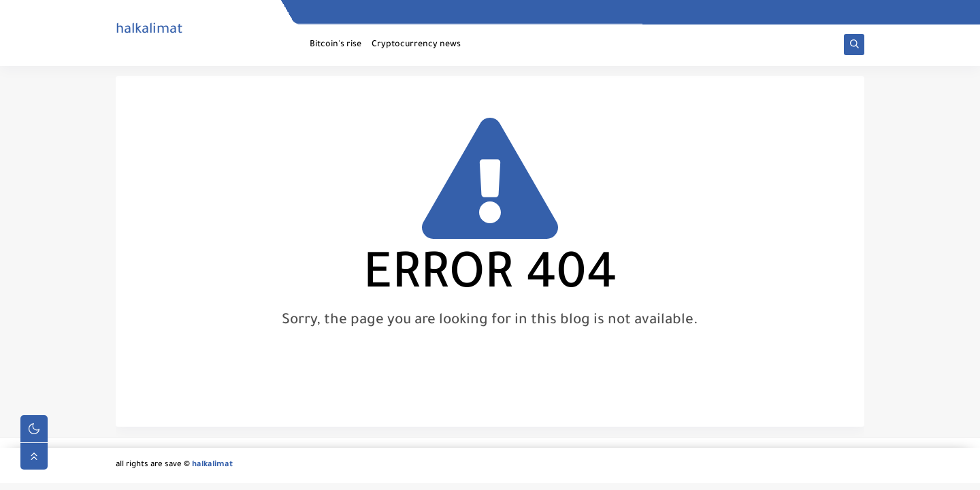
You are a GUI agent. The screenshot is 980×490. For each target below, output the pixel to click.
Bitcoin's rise (336, 45)
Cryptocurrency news (416, 45)
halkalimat (149, 31)
